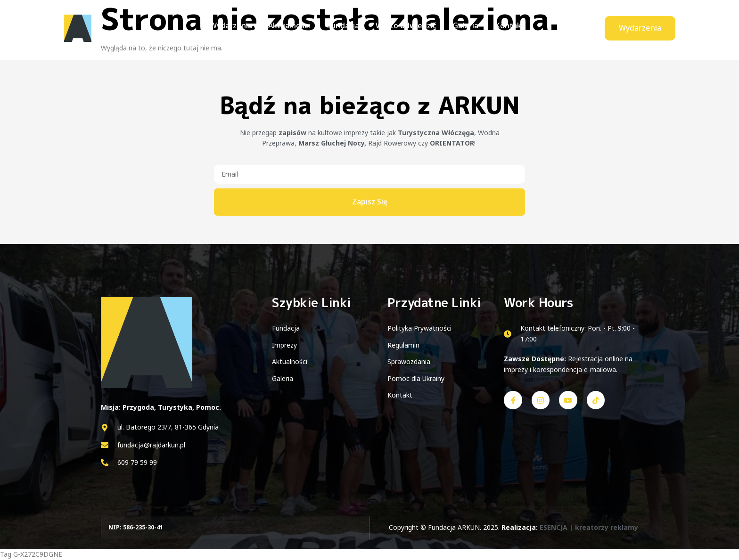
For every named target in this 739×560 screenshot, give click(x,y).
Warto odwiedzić (405, 28)
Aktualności (292, 28)
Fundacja (344, 28)
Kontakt (504, 28)
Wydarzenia (236, 28)
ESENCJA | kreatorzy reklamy (589, 527)
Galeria (462, 28)
